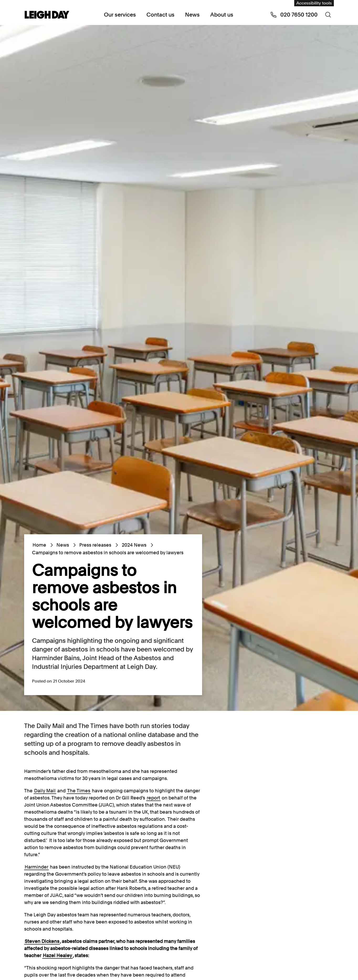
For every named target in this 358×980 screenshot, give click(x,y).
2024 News (134, 545)
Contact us (160, 15)
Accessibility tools (314, 3)
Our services (120, 15)
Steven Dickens (42, 941)
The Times (79, 791)
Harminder (36, 867)
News (192, 15)
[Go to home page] (47, 15)
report (153, 798)
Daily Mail (45, 791)
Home (39, 545)
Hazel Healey (57, 955)
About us (222, 15)
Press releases (95, 545)
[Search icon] (328, 15)
